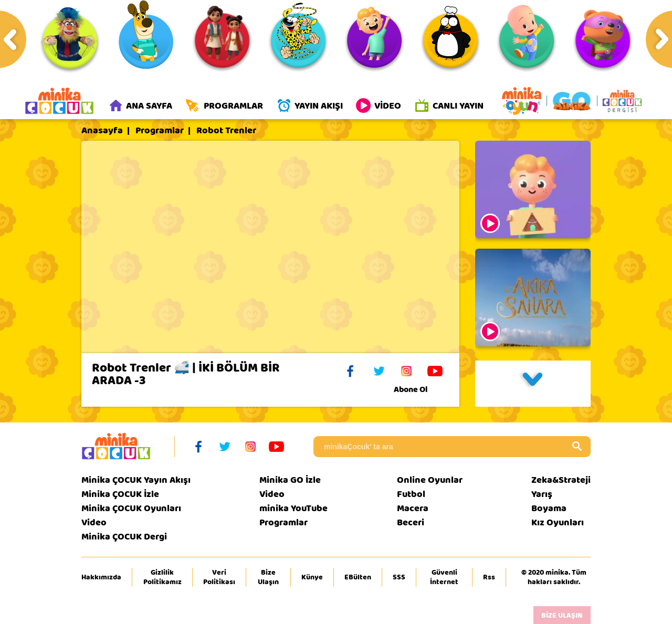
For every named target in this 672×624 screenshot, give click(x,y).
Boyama (549, 508)
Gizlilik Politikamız (162, 577)
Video (94, 522)
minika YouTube (293, 508)
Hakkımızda (101, 577)
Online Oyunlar (430, 480)
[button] (533, 384)
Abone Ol (419, 389)
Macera (413, 508)
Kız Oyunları (558, 522)
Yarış (542, 494)
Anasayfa (102, 131)
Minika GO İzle (290, 480)
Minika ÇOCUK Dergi (124, 537)
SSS (399, 577)
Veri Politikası (219, 577)
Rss (489, 577)
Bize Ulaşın (268, 577)
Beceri (411, 522)
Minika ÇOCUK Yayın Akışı (136, 480)
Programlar (160, 131)
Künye (312, 577)
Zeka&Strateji (561, 480)
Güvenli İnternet (444, 577)
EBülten (358, 577)
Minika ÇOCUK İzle (120, 494)
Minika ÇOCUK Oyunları (131, 508)
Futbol (411, 494)
